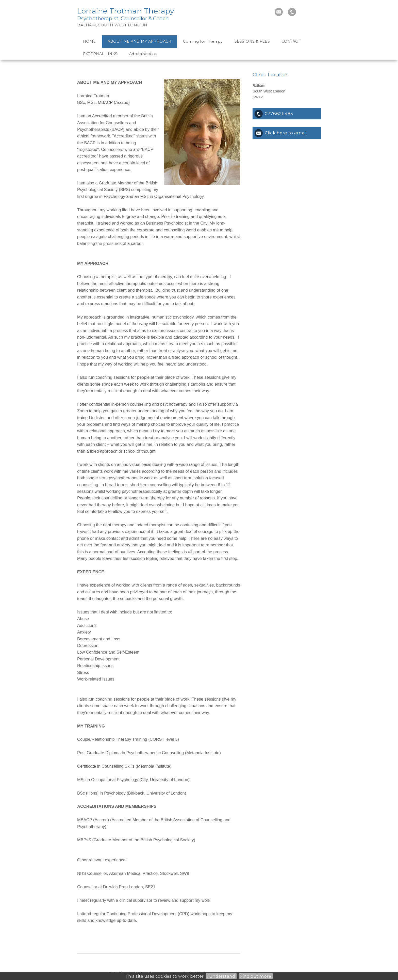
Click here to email (286, 133)
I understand (221, 976)
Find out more (256, 976)
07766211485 (279, 113)
